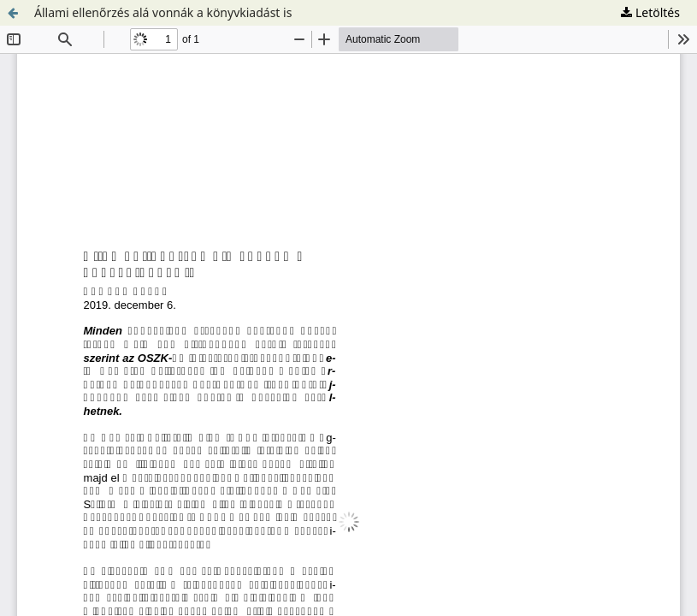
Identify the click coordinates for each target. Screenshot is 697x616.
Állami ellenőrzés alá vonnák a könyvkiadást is (163, 12)
